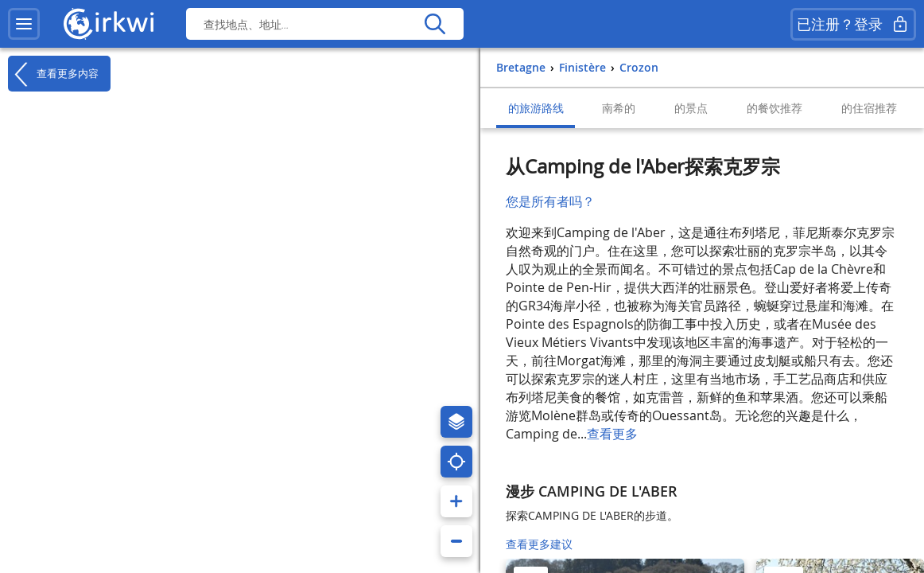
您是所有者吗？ (550, 201)
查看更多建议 (539, 544)
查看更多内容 (53, 74)
